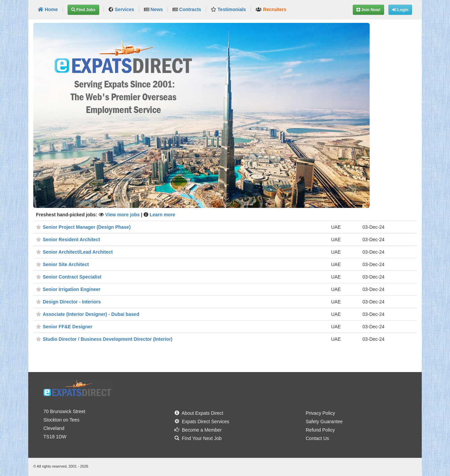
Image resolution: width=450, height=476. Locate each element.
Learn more (162, 215)
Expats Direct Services (202, 422)
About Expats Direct (199, 413)
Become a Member (198, 430)
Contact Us (317, 438)
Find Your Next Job (198, 438)
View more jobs (123, 215)
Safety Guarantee (324, 422)
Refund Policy (320, 430)
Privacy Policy (320, 413)
